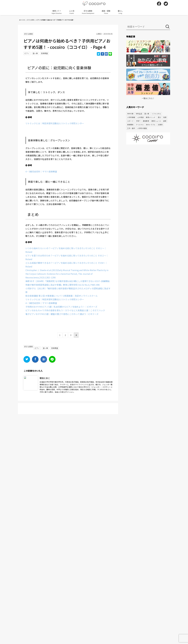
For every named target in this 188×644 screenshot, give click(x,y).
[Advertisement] (148, 167)
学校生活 (139, 114)
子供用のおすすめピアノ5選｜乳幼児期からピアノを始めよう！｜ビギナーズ (61, 307)
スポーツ (130, 121)
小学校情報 (131, 117)
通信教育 (146, 121)
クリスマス (140, 125)
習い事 (35, 53)
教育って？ (57, 12)
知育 (165, 117)
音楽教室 (44, 53)
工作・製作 (131, 128)
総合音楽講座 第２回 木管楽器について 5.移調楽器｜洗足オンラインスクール (62, 296)
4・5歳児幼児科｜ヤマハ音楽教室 (41, 171)
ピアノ (27, 53)
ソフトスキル (156, 114)
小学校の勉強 (142, 128)
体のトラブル (151, 125)
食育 (165, 121)
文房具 (160, 125)
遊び (159, 117)
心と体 (72, 12)
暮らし (120, 12)
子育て (138, 121)
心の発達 (140, 117)
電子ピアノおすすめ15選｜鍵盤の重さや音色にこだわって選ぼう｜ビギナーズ (62, 314)
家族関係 (130, 125)
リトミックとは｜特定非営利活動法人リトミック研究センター (55, 123)
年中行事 (130, 114)
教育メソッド (151, 117)
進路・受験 (106, 12)
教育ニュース (156, 121)
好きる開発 (88, 12)
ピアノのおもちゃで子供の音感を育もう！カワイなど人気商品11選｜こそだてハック (65, 310)
